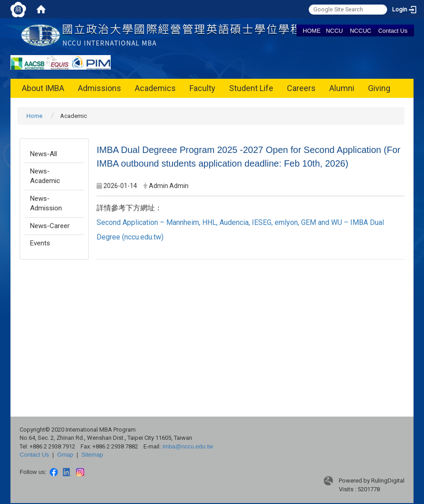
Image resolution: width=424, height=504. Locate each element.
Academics (155, 88)
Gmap (65, 455)
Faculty (202, 88)
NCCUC (360, 31)
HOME (312, 31)
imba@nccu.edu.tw (188, 446)
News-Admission (46, 203)
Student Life (251, 88)
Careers (301, 88)
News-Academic (45, 176)
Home (34, 116)
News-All (43, 154)
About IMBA (43, 88)
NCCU (334, 31)
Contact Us (393, 31)
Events (40, 243)
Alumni (342, 88)
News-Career (50, 226)
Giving (379, 88)
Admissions (100, 88)
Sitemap (92, 455)
